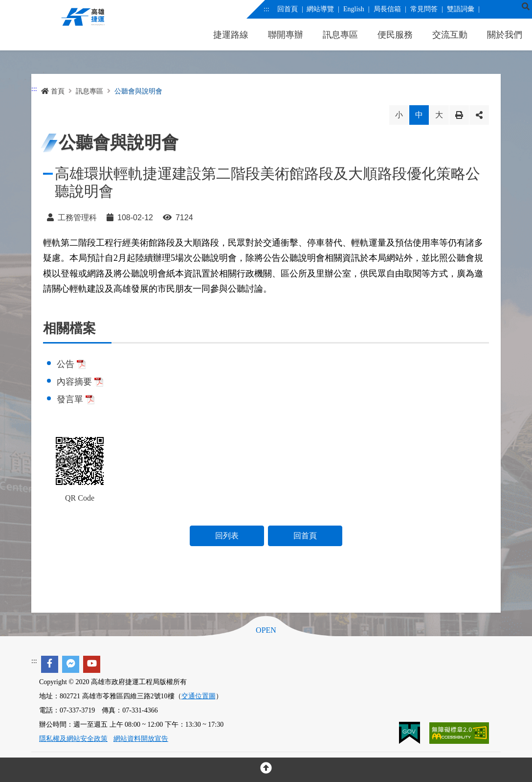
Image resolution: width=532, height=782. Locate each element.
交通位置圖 (199, 696)
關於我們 (505, 35)
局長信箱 (387, 9)
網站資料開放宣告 (141, 739)
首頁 (53, 91)
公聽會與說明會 (138, 91)
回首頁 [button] (305, 536)
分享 (479, 115)
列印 (459, 115)
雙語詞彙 (460, 9)
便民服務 (395, 35)
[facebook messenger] (71, 664)
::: (266, 9)
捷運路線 (231, 35)
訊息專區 (340, 35)
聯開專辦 (286, 35)
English (354, 9)
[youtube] (92, 664)
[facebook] (50, 664)
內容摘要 (80, 382)
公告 (71, 364)
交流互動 (450, 35)
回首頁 (287, 9)
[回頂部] (266, 770)
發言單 (76, 399)
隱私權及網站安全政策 (73, 739)
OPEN (266, 630)
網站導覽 (320, 9)
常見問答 (423, 9)
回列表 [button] (227, 536)
